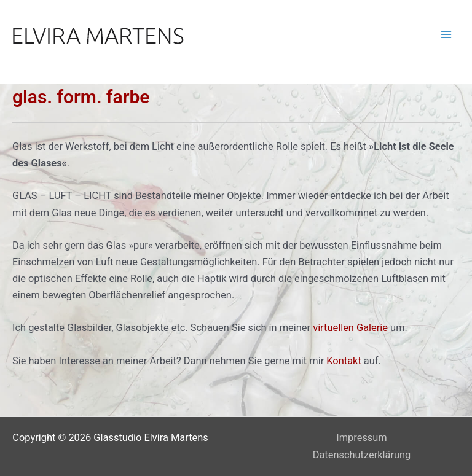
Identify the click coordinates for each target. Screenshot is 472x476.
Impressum (362, 438)
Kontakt (344, 361)
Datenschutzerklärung (362, 455)
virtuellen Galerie (350, 328)
